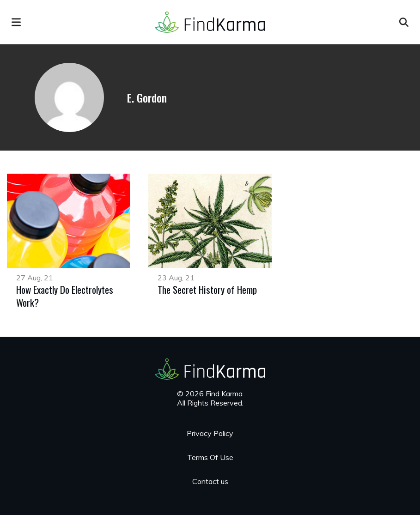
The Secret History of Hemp (207, 289)
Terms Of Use (210, 457)
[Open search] (404, 22)
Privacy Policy (210, 433)
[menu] (16, 22)
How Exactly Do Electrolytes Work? (65, 296)
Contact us (210, 481)
